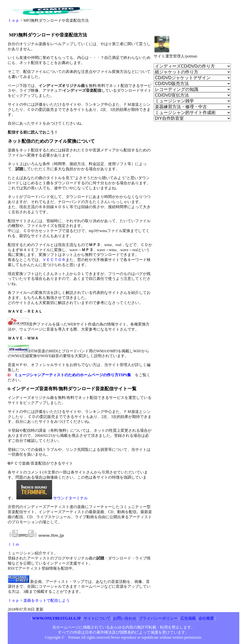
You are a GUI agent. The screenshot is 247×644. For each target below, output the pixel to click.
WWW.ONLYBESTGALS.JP (56, 618)
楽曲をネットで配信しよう (47, 600)
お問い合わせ (125, 618)
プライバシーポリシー (158, 618)
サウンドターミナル (70, 498)
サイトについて (97, 618)
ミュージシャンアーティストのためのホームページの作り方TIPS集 (73, 375)
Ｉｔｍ (14, 544)
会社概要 (206, 618)
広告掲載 (188, 618)
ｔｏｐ (14, 20)
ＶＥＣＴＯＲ (54, 260)
